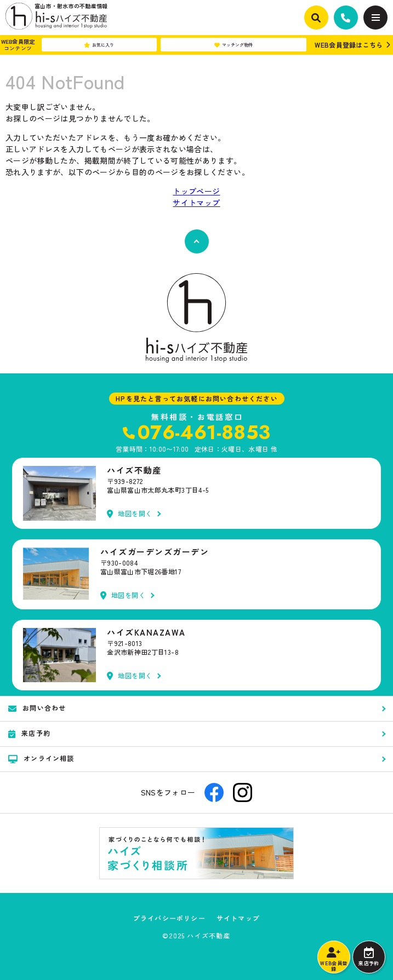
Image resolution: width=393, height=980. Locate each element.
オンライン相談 (41, 758)
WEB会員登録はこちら (349, 45)
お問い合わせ (37, 708)
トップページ (196, 191)
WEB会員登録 (334, 960)
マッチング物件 (233, 45)
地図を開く (130, 514)
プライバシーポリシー (169, 918)
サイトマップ (196, 203)
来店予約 (369, 957)
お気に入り (99, 45)
